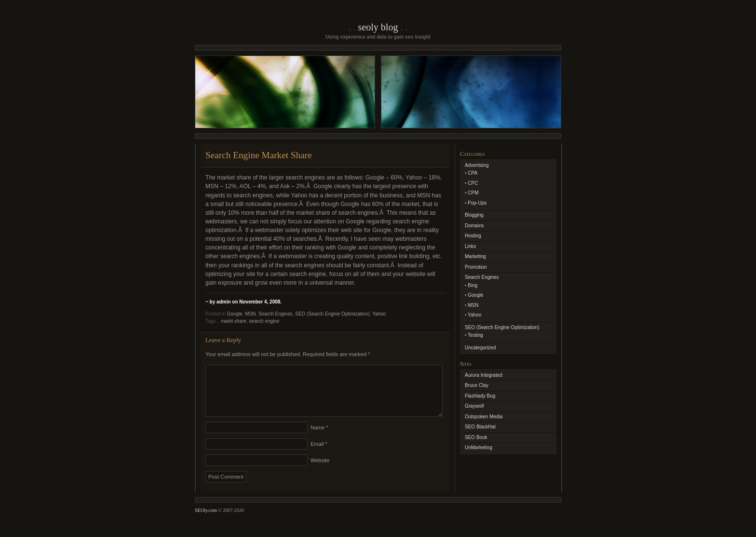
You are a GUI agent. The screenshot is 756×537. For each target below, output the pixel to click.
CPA (472, 173)
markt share (234, 321)
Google (234, 314)
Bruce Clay (477, 385)
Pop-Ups (477, 203)
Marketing (475, 256)
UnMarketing (479, 447)
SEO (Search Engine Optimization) (332, 314)
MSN (250, 314)
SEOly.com (206, 522)
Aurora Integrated (484, 375)
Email (319, 455)
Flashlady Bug (480, 396)
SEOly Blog (378, 27)
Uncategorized (480, 348)
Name (319, 439)
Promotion (476, 267)
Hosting (473, 236)
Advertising (477, 165)
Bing (472, 285)
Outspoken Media (484, 417)
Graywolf (474, 406)
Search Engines (276, 314)
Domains (474, 226)
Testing (475, 335)
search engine (264, 321)
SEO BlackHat (480, 427)
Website (320, 472)
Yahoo (379, 314)
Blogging (474, 215)
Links (470, 246)
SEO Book (476, 437)
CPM (473, 193)
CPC (473, 183)
